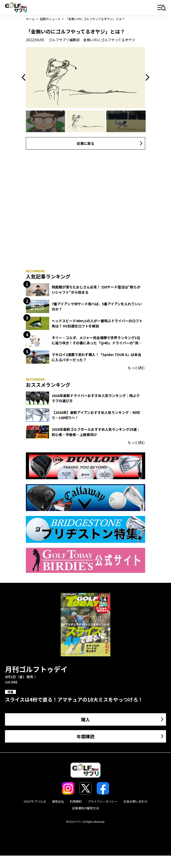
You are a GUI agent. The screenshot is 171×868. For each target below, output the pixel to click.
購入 (85, 719)
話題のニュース (50, 19)
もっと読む (136, 368)
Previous (25, 78)
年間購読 (85, 736)
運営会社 (58, 801)
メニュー (162, 8)
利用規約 (76, 801)
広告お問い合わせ (135, 801)
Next (146, 78)
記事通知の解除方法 (85, 808)
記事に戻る (85, 143)
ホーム (30, 19)
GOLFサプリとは (35, 801)
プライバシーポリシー (103, 801)
